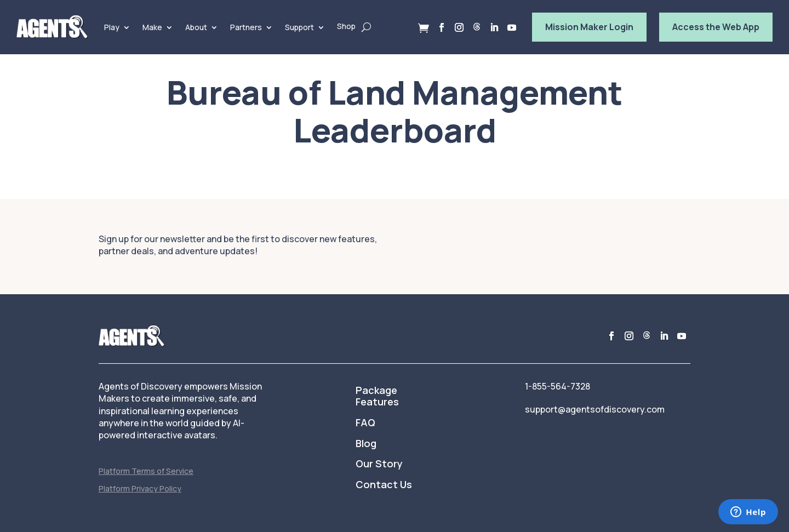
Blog (366, 444)
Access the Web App (716, 27)
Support (299, 27)
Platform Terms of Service (146, 471)
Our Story (379, 464)
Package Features (377, 397)
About (196, 27)
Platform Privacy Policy (140, 488)
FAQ (365, 423)
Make (152, 27)
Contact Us (384, 485)
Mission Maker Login (589, 27)
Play (112, 27)
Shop (346, 26)
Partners (246, 27)
